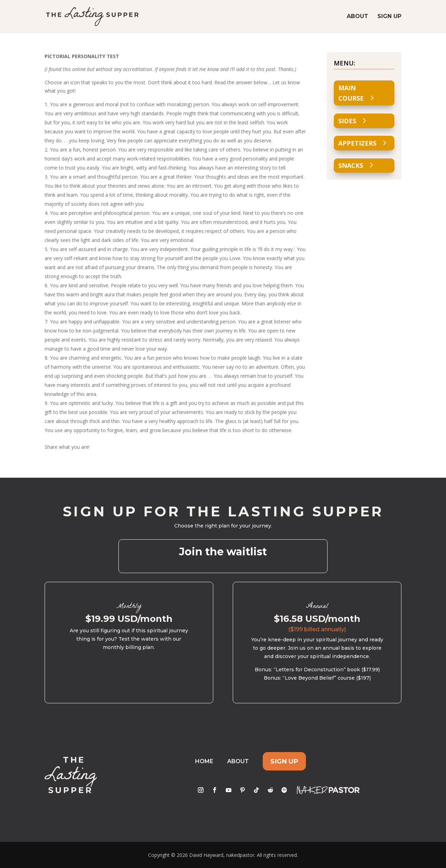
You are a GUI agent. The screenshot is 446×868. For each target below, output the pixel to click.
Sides (347, 121)
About (357, 17)
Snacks (351, 165)
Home (204, 761)
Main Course (351, 93)
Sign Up (389, 17)
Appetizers (357, 143)
